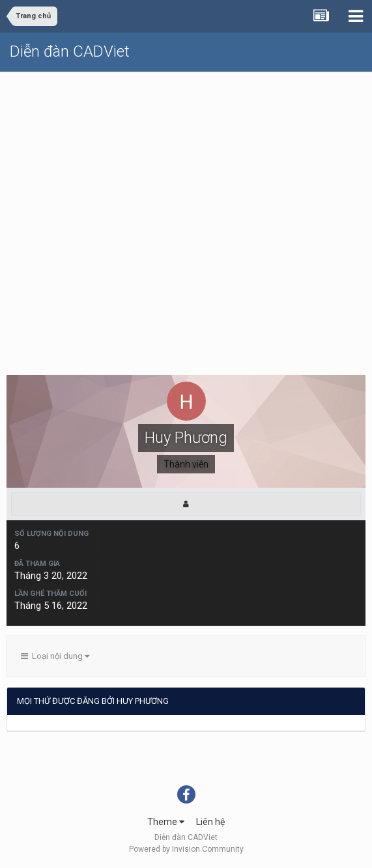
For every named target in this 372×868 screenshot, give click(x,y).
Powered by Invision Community (186, 849)
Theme (166, 822)
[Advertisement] (186, 170)
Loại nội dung (55, 656)
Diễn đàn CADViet (70, 51)
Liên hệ (210, 822)
